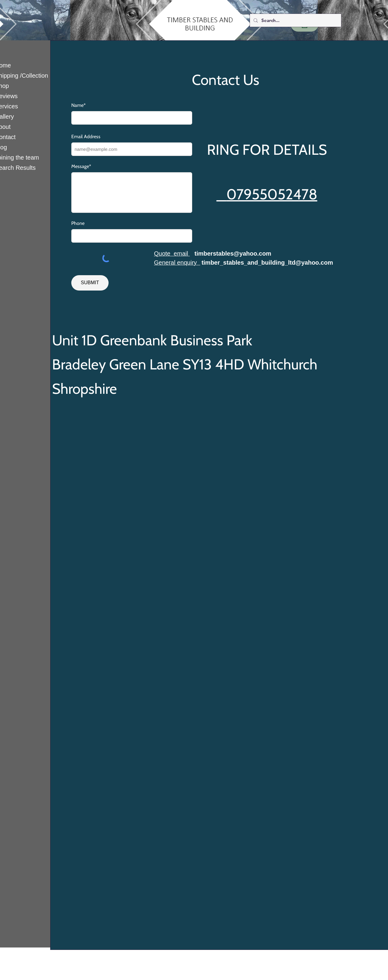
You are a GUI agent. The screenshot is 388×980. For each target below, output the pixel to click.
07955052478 (272, 194)
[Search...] (295, 20)
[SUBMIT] (90, 283)
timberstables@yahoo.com (233, 254)
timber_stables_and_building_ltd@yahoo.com (267, 263)
